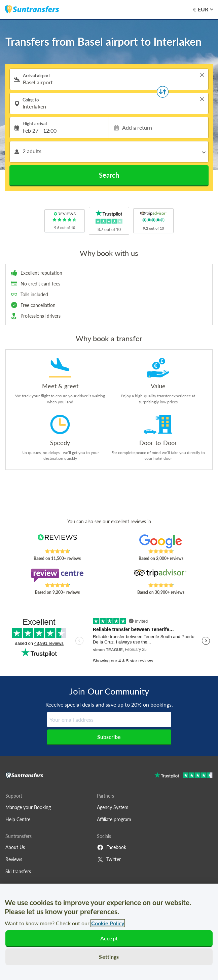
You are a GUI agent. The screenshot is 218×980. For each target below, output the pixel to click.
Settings (109, 957)
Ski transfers (18, 871)
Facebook (112, 847)
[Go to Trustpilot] (184, 776)
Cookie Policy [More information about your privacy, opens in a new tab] (108, 923)
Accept (109, 938)
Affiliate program (114, 819)
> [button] (202, 75)
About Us (15, 847)
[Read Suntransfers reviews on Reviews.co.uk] (57, 541)
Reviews (14, 859)
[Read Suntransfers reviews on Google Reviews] (161, 541)
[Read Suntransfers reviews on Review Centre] (57, 575)
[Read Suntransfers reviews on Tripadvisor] (161, 575)
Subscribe (109, 737)
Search (109, 175)
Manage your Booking (28, 807)
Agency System (113, 807)
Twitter (109, 859)
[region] (109, 932)
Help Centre (18, 819)
